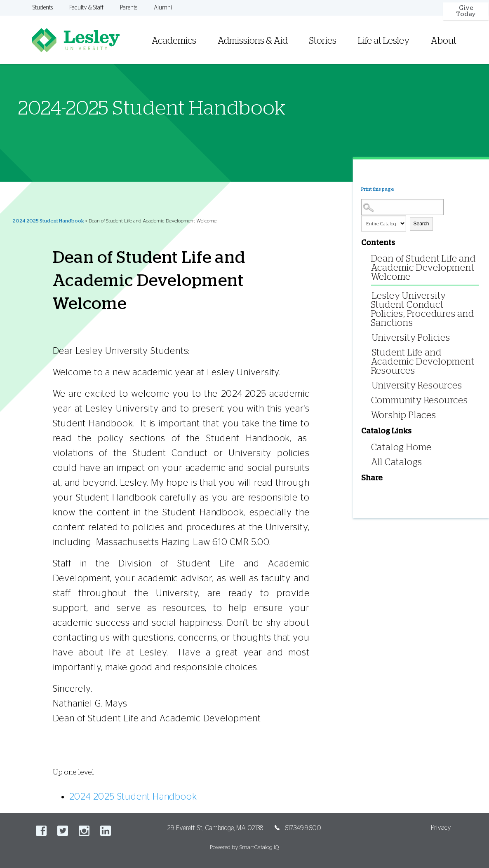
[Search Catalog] (402, 207)
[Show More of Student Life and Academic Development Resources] (370, 352)
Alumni (163, 8)
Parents (129, 8)
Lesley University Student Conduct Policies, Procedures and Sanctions (423, 309)
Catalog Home (402, 447)
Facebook (41, 831)
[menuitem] (313, 30)
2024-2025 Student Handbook (48, 221)
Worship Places (404, 415)
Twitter (63, 831)
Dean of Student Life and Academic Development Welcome (423, 268)
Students (43, 8)
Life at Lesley (384, 41)
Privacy (441, 828)
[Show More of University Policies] (370, 337)
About (444, 41)
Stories (323, 41)
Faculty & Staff (86, 8)
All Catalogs (397, 462)
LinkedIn (106, 831)
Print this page (378, 189)
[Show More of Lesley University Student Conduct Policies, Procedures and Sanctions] (370, 295)
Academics (174, 41)
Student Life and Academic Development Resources (423, 362)
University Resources (417, 386)
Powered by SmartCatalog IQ (244, 847)
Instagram (84, 831)
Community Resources (420, 400)
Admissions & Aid (253, 41)
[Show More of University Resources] (370, 385)
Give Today (466, 11)
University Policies (411, 338)
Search (421, 224)
